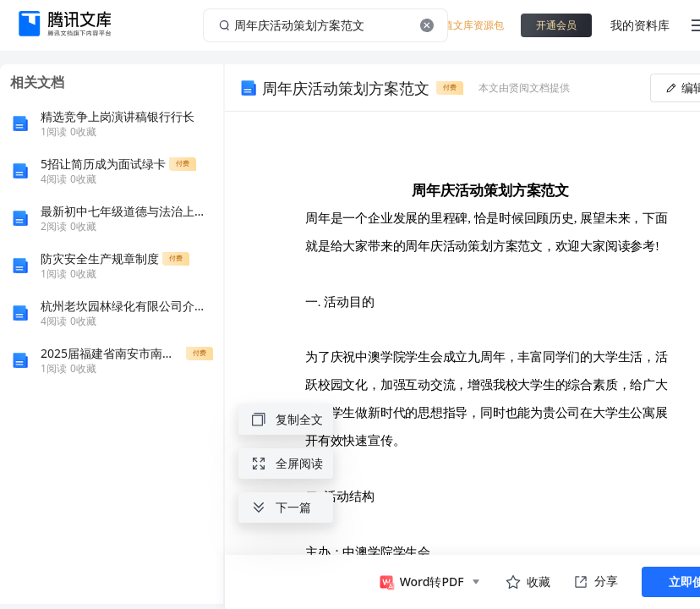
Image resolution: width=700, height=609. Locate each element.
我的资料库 (640, 25)
